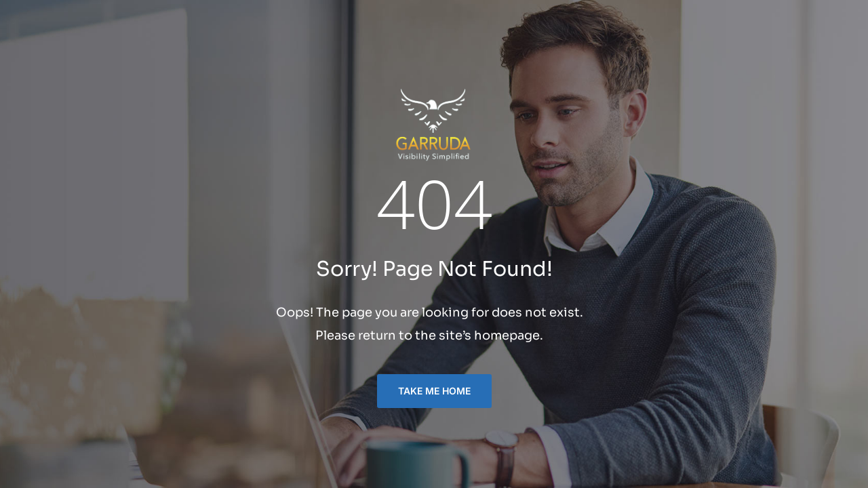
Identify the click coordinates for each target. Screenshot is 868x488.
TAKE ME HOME (434, 391)
